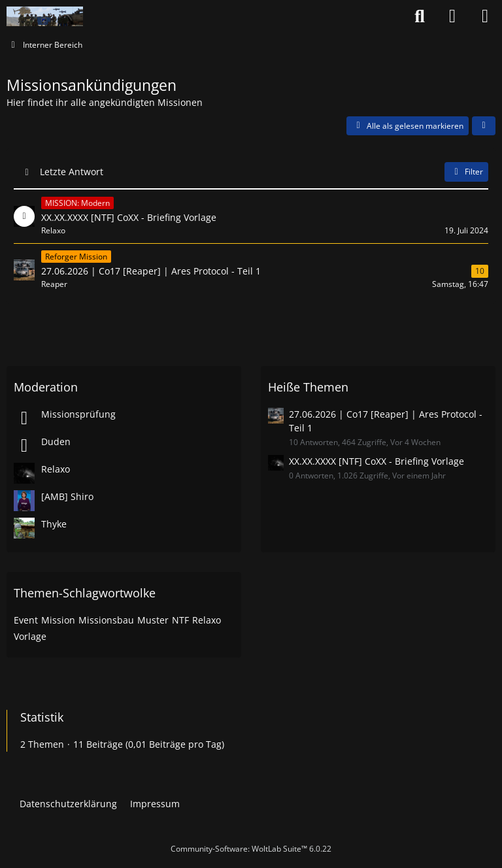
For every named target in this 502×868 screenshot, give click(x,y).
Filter (466, 172)
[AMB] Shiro (67, 496)
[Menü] (485, 16)
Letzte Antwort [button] (72, 172)
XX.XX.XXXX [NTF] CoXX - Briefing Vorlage (376, 461)
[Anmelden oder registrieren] (452, 16)
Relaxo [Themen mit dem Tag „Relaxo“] (207, 620)
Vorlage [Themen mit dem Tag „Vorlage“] (30, 636)
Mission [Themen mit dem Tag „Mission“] (58, 620)
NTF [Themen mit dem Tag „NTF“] (180, 620)
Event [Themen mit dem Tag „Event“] (26, 620)
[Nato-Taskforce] (45, 16)
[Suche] (420, 16)
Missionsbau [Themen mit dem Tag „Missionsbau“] (106, 620)
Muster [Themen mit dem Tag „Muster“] (153, 620)
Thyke (54, 524)
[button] (484, 126)
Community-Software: (251, 849)
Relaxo (56, 469)
